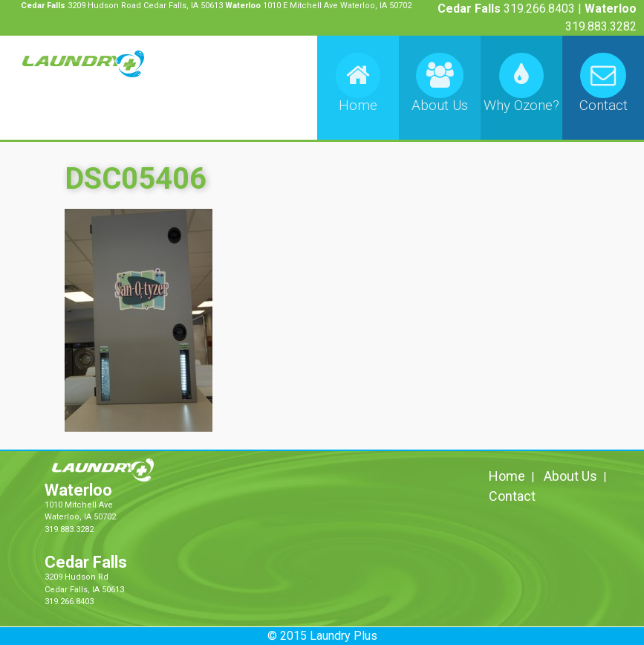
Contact (512, 496)
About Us (570, 476)
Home (507, 476)
